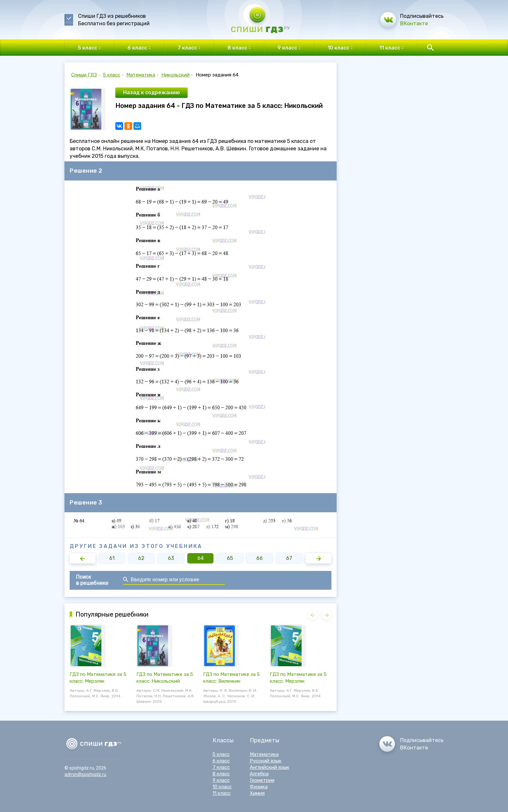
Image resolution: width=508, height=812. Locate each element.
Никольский (175, 75)
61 (112, 558)
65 (230, 558)
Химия (257, 793)
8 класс (221, 774)
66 (260, 558)
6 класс (221, 761)
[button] (83, 558)
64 (201, 558)
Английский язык (270, 767)
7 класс (221, 767)
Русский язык (266, 761)
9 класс (221, 780)
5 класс (112, 75)
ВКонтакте (414, 23)
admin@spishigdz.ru (85, 774)
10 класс (222, 787)
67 (289, 558)
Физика (259, 787)
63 (171, 558)
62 (141, 558)
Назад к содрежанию (151, 93)
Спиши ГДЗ (84, 75)
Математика (141, 75)
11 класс (222, 793)
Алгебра (259, 774)
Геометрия (262, 780)
